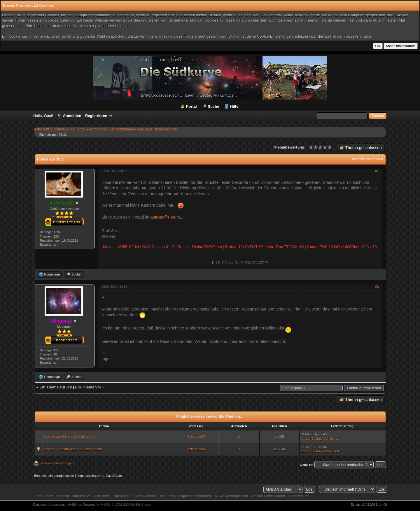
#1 (377, 171)
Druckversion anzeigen (57, 463)
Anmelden (72, 116)
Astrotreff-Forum (165, 217)
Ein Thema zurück (56, 387)
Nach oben (122, 496)
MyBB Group (141, 505)
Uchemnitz (331, 439)
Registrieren (96, 116)
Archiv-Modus (145, 496)
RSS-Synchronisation (231, 496)
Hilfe (234, 106)
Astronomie (97, 129)
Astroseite (102, 496)
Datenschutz (299, 496)
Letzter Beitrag (311, 439)
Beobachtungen (122, 129)
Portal (191, 106)
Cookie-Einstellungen (268, 496)
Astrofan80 (196, 436)
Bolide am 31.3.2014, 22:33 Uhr (71, 436)
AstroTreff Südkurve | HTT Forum (60, 129)
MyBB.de (74, 505)
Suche (213, 106)
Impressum (82, 496)
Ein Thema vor (88, 387)
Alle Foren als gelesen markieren (185, 496)
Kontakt (63, 496)
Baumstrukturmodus (367, 159)
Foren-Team (44, 496)
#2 (377, 287)
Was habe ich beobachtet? (158, 129)
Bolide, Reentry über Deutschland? (74, 449)
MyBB (105, 505)
